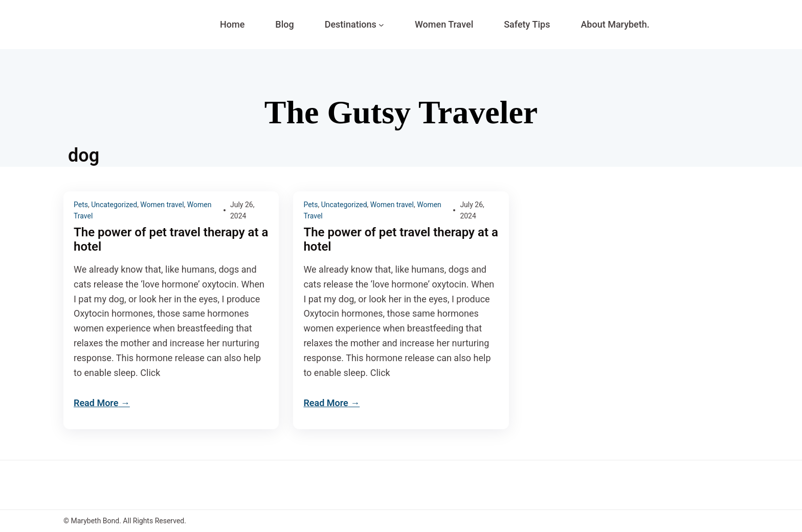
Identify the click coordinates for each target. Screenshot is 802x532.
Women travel (162, 205)
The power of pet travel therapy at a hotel (171, 240)
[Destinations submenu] (381, 25)
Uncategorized (114, 205)
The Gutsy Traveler (401, 112)
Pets (81, 205)
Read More (96, 403)
